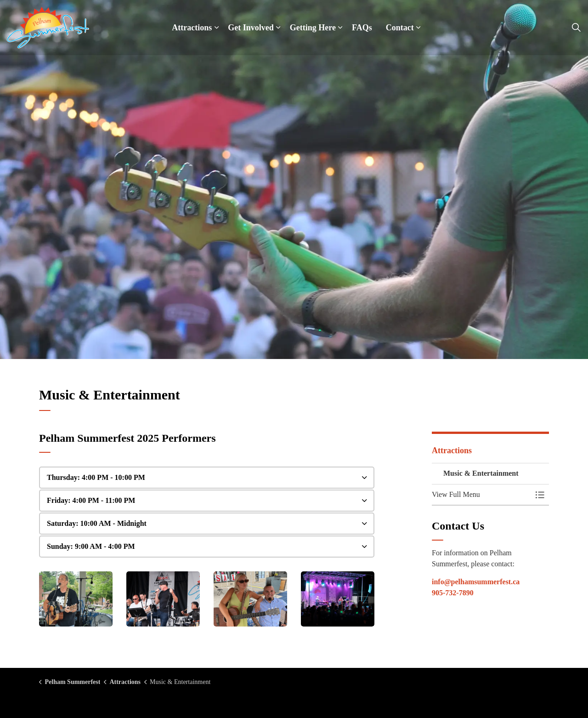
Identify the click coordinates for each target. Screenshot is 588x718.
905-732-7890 (453, 593)
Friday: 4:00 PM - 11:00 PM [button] (91, 500)
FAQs (362, 28)
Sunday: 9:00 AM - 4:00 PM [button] (91, 546)
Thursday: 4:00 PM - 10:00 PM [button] (96, 477)
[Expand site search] (576, 28)
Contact (400, 28)
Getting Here (313, 28)
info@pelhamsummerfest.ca (476, 582)
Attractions (192, 28)
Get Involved (251, 28)
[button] (76, 599)
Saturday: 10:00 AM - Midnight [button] (97, 523)
